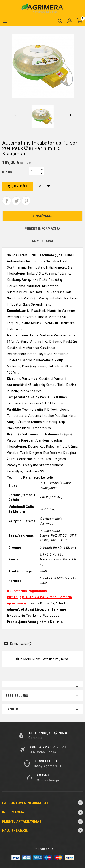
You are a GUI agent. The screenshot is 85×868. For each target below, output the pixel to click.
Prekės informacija (42, 229)
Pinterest (26, 201)
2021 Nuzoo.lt (42, 849)
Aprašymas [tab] (42, 216)
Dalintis (7, 201)
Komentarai (43, 241)
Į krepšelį (18, 186)
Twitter (16, 201)
